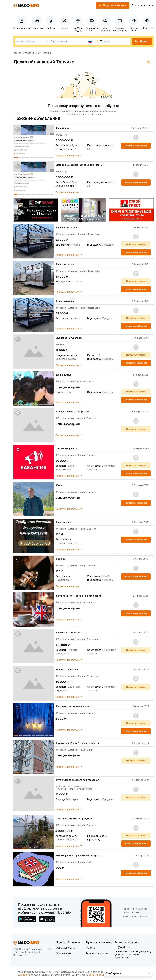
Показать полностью (69, 155)
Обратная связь (65, 948)
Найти (141, 41)
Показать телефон (136, 244)
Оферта (91, 948)
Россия (17, 53)
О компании (63, 953)
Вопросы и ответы (98, 953)
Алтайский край (32, 53)
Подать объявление (68, 942)
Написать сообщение (136, 146)
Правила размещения (99, 942)
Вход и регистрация (143, 5)
